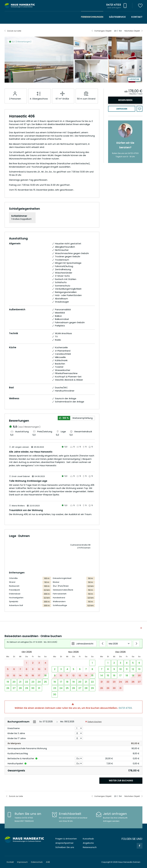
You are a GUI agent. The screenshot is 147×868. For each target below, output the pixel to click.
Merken (140, 109)
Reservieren (125, 100)
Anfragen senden (111, 821)
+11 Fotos (134, 79)
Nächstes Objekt (132, 31)
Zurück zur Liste (14, 31)
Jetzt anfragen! (114, 8)
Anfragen (122, 109)
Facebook (140, 846)
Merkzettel (140, 6)
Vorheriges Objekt (103, 31)
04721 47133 (125, 708)
